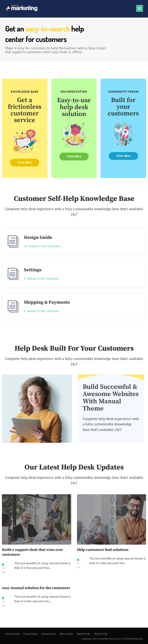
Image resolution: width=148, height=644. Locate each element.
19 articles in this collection (42, 246)
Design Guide (38, 237)
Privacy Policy (12, 634)
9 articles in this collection (42, 279)
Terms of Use (66, 634)
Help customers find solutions (103, 550)
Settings (33, 270)
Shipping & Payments (47, 302)
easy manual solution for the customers (36, 588)
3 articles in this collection (42, 311)
